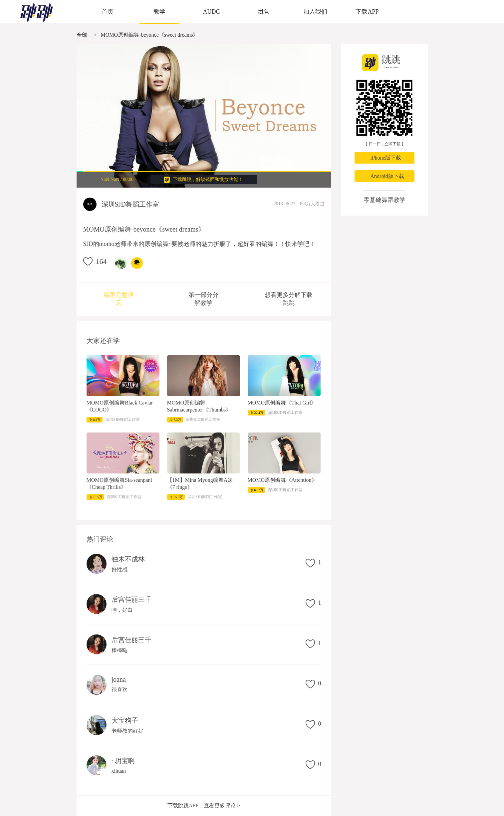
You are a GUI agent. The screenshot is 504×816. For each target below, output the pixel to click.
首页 (108, 12)
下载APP (367, 12)
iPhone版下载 (386, 158)
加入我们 (315, 12)
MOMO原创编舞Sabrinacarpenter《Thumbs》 (199, 406)
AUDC (211, 12)
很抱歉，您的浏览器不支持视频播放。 (204, 116)
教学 (159, 12)
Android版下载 (387, 176)
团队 (263, 12)
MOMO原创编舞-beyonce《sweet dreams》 (150, 35)
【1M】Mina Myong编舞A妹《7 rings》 (200, 483)
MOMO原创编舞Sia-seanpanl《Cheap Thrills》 (119, 483)
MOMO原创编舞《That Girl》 (282, 403)
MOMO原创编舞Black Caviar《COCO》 (120, 406)
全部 (82, 35)
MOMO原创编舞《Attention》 (282, 480)
